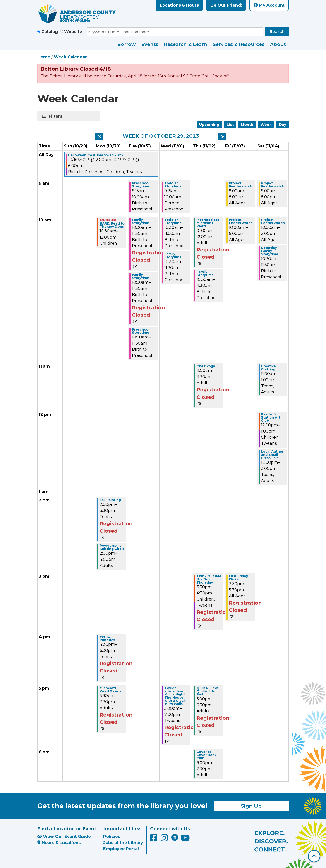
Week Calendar (70, 57)
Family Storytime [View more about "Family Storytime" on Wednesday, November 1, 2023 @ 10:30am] (173, 255)
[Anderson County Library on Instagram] (165, 840)
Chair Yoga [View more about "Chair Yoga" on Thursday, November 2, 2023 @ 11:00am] (206, 366)
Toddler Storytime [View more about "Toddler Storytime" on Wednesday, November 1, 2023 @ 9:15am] (173, 185)
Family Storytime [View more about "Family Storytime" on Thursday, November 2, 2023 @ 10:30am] (205, 273)
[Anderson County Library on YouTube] (185, 840)
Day (283, 125)
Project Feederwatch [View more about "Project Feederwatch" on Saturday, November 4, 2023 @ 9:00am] (273, 185)
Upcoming (209, 125)
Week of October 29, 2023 (161, 136)
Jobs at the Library (123, 843)
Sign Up (251, 806)
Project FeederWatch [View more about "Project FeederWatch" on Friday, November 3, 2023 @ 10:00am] (241, 221)
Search (277, 32)
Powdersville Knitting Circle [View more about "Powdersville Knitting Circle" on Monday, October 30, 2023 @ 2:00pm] (112, 547)
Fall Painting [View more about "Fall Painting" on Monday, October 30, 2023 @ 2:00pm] (110, 500)
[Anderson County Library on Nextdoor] (175, 837)
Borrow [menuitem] (126, 44)
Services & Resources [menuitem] (239, 44)
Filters (56, 116)
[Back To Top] (314, 856)
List (230, 125)
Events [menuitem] (150, 44)
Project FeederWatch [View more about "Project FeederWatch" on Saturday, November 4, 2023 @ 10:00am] (273, 221)
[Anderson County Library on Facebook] (154, 840)
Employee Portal (121, 849)
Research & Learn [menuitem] (186, 44)
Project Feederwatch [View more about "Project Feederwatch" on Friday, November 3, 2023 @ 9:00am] (241, 185)
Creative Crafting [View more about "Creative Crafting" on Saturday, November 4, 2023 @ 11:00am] (268, 368)
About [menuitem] (278, 44)
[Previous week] (99, 136)
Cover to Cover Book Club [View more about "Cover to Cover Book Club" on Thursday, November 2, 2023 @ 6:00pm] (207, 755)
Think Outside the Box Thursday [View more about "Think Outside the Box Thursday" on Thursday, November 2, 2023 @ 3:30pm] (209, 579)
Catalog (50, 32)
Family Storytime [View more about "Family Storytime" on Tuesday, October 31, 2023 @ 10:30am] (141, 221)
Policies (112, 837)
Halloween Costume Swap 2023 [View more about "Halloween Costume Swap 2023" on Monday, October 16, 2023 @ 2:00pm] (96, 155)
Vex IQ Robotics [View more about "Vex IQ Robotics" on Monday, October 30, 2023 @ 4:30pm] (107, 638)
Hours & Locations (59, 843)
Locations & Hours (179, 5)
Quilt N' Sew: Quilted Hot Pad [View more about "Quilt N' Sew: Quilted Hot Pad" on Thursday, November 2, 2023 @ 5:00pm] (208, 691)
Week (266, 125)
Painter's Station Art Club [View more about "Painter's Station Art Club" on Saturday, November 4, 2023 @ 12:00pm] (271, 417)
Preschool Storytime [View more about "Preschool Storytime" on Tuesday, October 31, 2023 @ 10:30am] (141, 331)
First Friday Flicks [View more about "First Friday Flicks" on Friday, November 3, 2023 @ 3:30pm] (238, 578)
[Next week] (222, 136)
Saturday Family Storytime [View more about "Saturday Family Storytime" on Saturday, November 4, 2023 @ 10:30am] (270, 251)
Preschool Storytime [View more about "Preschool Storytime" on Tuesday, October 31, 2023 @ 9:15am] (141, 185)
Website (73, 32)
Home (44, 57)
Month (247, 125)
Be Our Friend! (226, 5)
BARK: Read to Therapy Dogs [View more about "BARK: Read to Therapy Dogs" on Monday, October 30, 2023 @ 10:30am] (112, 225)
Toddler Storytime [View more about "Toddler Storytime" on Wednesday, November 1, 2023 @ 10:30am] (173, 221)
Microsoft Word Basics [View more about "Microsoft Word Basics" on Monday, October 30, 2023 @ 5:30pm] (110, 690)
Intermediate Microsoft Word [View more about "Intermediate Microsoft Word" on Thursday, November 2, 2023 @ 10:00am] (208, 223)
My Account (269, 5)
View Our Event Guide (64, 837)
